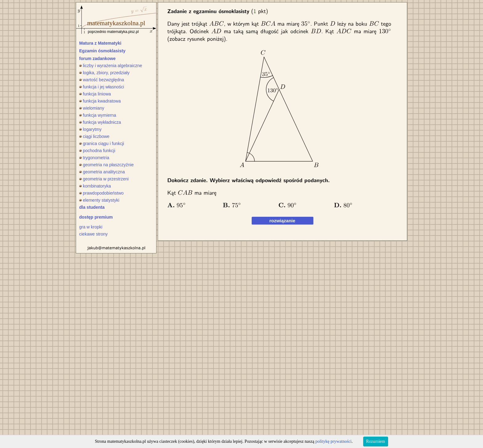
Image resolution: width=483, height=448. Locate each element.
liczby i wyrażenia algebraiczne (111, 66)
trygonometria (94, 158)
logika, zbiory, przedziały (104, 73)
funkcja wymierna (98, 115)
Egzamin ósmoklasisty (102, 51)
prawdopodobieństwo (101, 193)
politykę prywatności (334, 441)
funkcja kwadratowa (100, 101)
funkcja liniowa (95, 94)
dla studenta (92, 207)
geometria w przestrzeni (104, 179)
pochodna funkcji (97, 151)
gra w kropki (91, 227)
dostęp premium (96, 217)
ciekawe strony (93, 234)
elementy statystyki (99, 200)
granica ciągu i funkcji (102, 143)
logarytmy (90, 129)
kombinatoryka (95, 186)
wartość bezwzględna (102, 80)
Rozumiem (376, 441)
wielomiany (92, 108)
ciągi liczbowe (94, 136)
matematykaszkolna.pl (116, 23)
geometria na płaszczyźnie (106, 165)
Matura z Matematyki (100, 43)
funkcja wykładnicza (100, 122)
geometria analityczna (102, 172)
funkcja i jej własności (102, 87)
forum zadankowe (97, 59)
